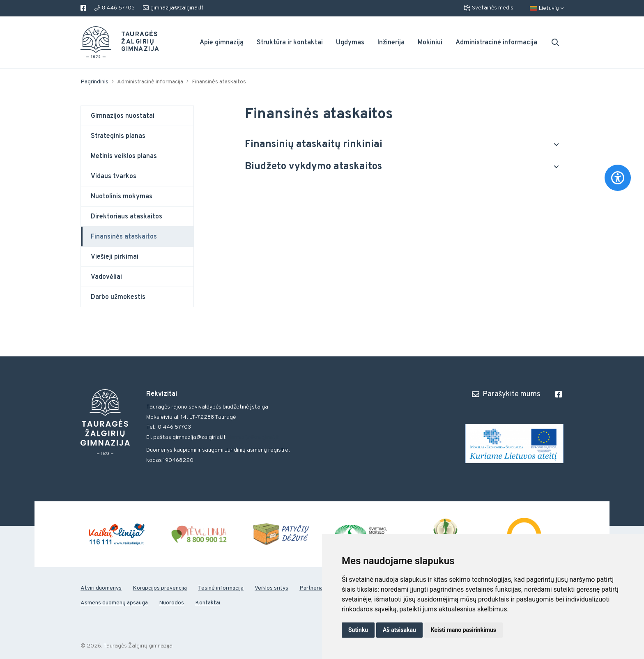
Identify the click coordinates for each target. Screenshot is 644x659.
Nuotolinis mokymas (122, 197)
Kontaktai (208, 603)
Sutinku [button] (358, 630)
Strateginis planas (118, 136)
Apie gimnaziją (222, 43)
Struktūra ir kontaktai (290, 43)
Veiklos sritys (271, 588)
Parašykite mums (506, 394)
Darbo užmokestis (118, 297)
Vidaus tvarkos (114, 177)
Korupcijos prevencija (160, 588)
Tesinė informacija (221, 588)
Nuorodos (171, 603)
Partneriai (312, 588)
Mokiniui (430, 43)
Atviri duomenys (101, 588)
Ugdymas (350, 43)
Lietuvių (547, 8)
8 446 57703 (115, 8)
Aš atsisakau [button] (399, 630)
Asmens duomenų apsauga (114, 603)
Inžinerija (391, 43)
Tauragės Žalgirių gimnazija (136, 42)
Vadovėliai (106, 277)
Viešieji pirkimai (115, 257)
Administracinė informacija (496, 43)
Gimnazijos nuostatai (123, 116)
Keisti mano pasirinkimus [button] (463, 630)
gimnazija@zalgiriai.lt (173, 8)
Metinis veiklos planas (124, 156)
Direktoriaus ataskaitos (126, 217)
